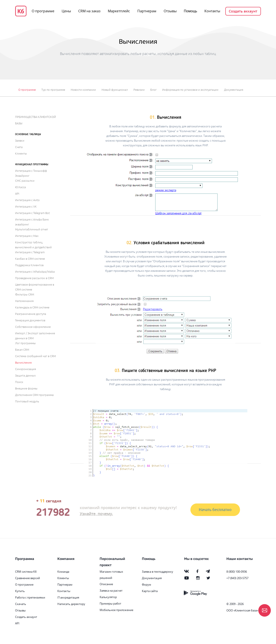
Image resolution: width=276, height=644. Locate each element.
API (17, 194)
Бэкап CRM (22, 350)
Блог (153, 90)
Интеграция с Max (27, 236)
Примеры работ (110, 603)
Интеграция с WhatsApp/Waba (35, 272)
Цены (66, 11)
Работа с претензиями (30, 597)
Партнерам (147, 11)
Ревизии (139, 90)
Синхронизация (26, 369)
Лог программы (25, 343)
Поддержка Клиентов (29, 265)
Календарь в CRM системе (32, 308)
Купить (20, 591)
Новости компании (83, 90)
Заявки (20, 141)
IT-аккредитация (68, 597)
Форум (147, 585)
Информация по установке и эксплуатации (190, 90)
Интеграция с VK (26, 207)
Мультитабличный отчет (32, 230)
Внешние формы (26, 389)
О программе (43, 11)
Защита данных (25, 376)
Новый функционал (115, 90)
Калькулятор (108, 597)
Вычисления (23, 363)
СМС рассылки (25, 181)
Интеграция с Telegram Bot (32, 213)
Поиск (19, 382)
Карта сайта (150, 591)
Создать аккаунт (243, 11)
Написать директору (71, 604)
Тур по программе (53, 90)
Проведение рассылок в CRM (34, 278)
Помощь (191, 11)
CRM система (24, 572)
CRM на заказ (89, 11)
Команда (63, 572)
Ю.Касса (20, 187)
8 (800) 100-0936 (237, 572)
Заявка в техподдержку (158, 572)
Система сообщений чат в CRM (35, 356)
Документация (234, 90)
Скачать (21, 604)
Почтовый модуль (27, 402)
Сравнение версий (27, 578)
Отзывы (170, 11)
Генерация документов (30, 320)
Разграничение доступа (31, 314)
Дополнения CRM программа (34, 395)
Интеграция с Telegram (30, 252)
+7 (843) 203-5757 (237, 578)
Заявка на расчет (111, 591)
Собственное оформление (33, 327)
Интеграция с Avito (27, 200)
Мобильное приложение (116, 610)
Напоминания (24, 301)
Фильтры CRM (25, 295)
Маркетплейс (119, 11)
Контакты (212, 11)
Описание (106, 584)
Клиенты (21, 154)
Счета (19, 147)
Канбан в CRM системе (30, 259)
